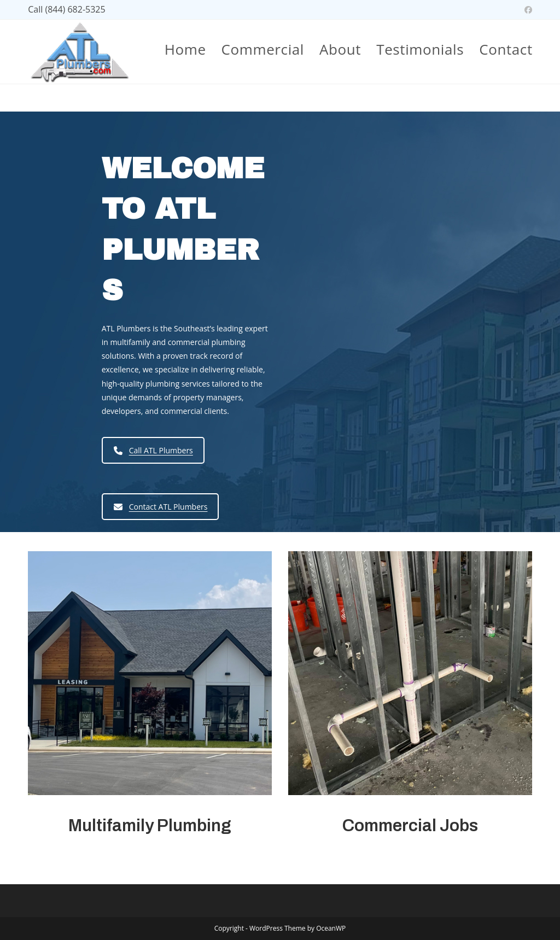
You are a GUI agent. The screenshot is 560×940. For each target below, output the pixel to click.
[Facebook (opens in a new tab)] (527, 10)
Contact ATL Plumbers (161, 507)
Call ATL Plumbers (153, 450)
